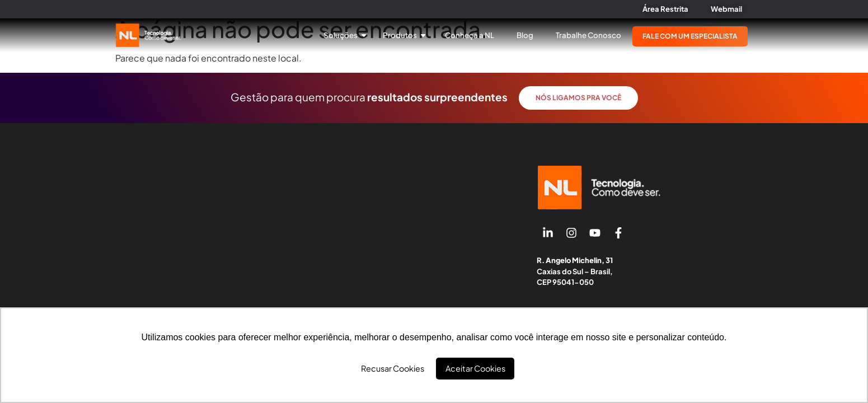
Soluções (345, 35)
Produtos (404, 35)
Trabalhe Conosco (588, 35)
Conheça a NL (470, 35)
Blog (525, 35)
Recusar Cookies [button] (393, 368)
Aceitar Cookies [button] (475, 368)
